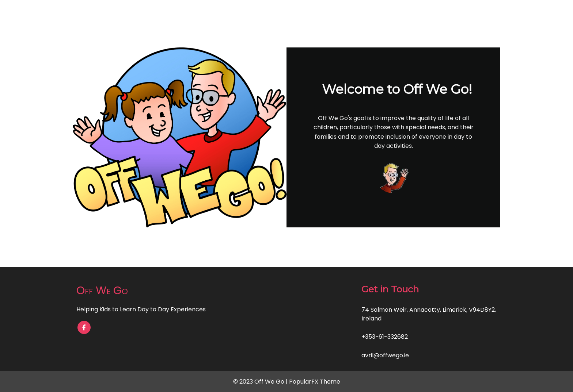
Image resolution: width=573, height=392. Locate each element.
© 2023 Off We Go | (261, 382)
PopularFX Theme (315, 382)
